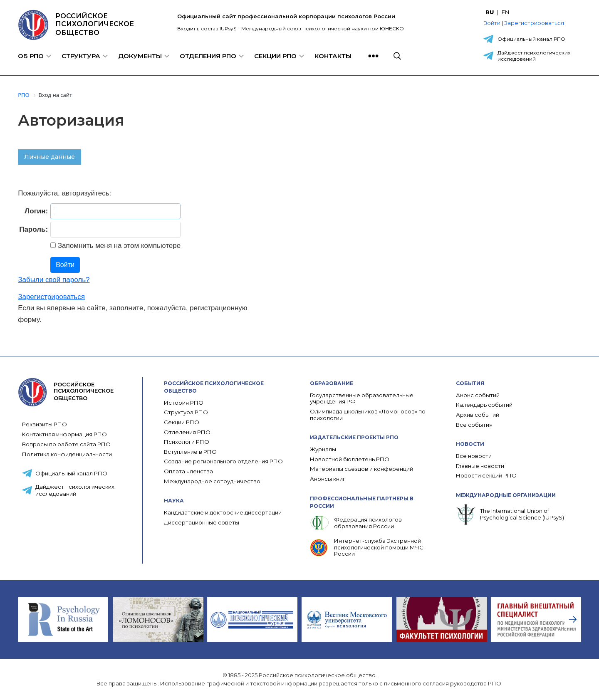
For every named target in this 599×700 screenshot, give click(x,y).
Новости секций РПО (486, 476)
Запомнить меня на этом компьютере (118, 246)
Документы (140, 56)
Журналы (323, 449)
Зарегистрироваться (534, 23)
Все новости (474, 456)
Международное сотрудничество (212, 481)
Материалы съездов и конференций (361, 469)
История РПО (184, 403)
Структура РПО (186, 412)
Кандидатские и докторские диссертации (223, 513)
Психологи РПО (187, 442)
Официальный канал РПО (531, 39)
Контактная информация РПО (64, 434)
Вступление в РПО (190, 452)
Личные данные (50, 157)
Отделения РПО (208, 56)
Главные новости (480, 466)
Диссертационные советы (202, 523)
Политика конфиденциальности (67, 454)
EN (505, 12)
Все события (474, 425)
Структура (81, 56)
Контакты (333, 56)
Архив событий (478, 415)
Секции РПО (275, 56)
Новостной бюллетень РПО (350, 459)
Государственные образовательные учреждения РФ (362, 399)
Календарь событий (484, 405)
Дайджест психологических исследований (534, 56)
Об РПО (31, 56)
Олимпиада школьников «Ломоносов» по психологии (368, 415)
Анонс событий (478, 395)
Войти (492, 23)
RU (490, 12)
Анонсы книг (328, 479)
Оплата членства (188, 471)
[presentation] (573, 619)
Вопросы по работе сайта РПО (66, 444)
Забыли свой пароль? (54, 280)
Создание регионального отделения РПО (223, 461)
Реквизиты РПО (45, 424)
